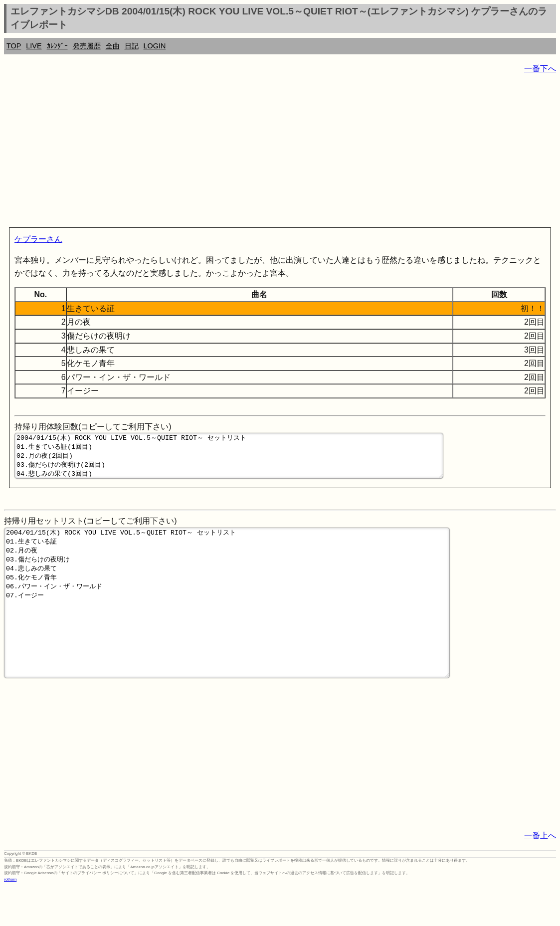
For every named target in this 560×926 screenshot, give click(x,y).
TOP (14, 46)
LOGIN (155, 46)
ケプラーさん (38, 239)
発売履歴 (87, 46)
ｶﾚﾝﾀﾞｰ (57, 46)
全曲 (113, 46)
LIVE (34, 46)
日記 (132, 46)
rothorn (10, 918)
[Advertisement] (280, 153)
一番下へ (540, 69)
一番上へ (540, 874)
